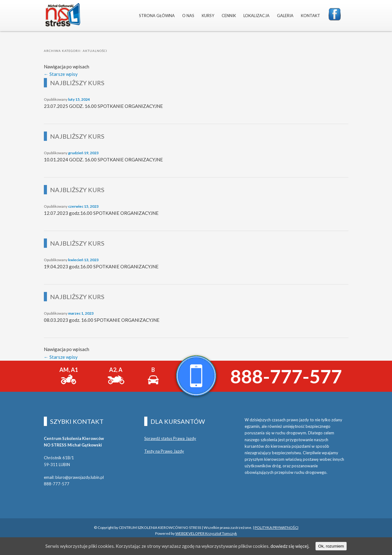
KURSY (208, 16)
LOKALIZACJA (256, 16)
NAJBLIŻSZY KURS (77, 83)
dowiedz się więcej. (290, 546)
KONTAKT (311, 16)
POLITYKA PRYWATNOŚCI (277, 527)
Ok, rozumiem (331, 546)
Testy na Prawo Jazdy (164, 451)
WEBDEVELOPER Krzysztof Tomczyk (206, 533)
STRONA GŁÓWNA (157, 16)
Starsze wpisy (61, 74)
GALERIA (285, 16)
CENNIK (229, 16)
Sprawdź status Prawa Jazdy (170, 438)
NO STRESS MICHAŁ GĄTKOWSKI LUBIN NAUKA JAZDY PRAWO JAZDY (62, 16)
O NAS (188, 16)
